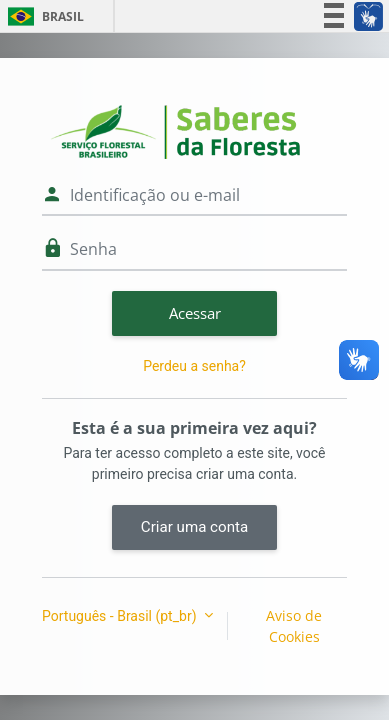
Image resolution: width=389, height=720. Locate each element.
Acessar (195, 313)
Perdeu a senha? (194, 366)
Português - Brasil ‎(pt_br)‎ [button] (121, 616)
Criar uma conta (194, 527)
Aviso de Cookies (294, 626)
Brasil (42, 16)
